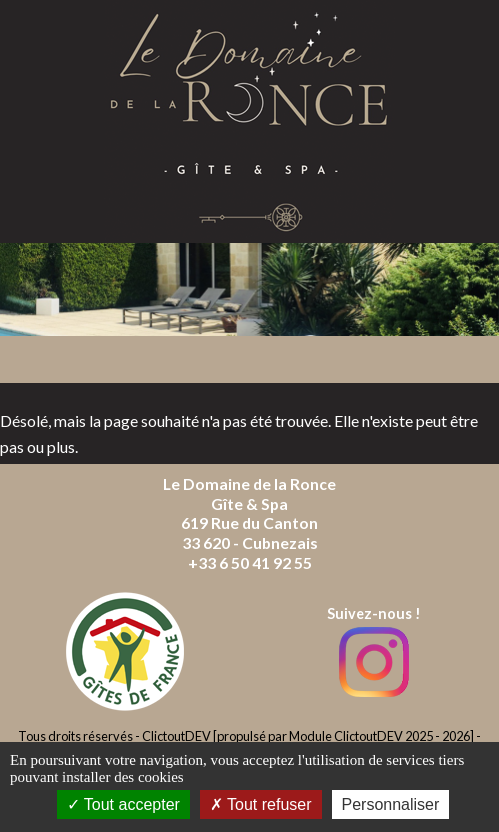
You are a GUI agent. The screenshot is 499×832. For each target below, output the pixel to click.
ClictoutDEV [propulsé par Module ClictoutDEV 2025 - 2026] (308, 736)
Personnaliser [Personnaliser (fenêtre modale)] (391, 804)
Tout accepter (123, 804)
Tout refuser (261, 804)
